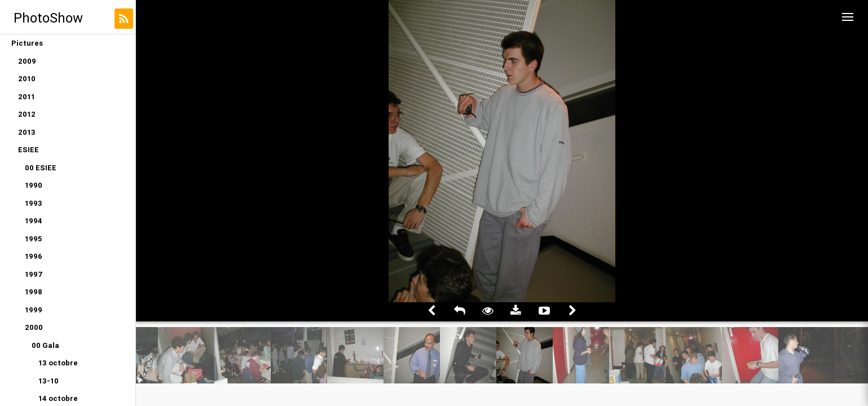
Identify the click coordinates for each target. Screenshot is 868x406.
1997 (34, 274)
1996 (34, 256)
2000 (34, 327)
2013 (27, 132)
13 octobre (58, 363)
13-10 (49, 381)
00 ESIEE (41, 168)
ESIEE (28, 150)
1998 (34, 292)
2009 (27, 61)
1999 (34, 310)
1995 (33, 239)
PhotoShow (48, 18)
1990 (34, 185)
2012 (27, 114)
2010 (27, 79)
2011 (27, 97)
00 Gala (45, 345)
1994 (34, 221)
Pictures (27, 43)
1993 (34, 203)
